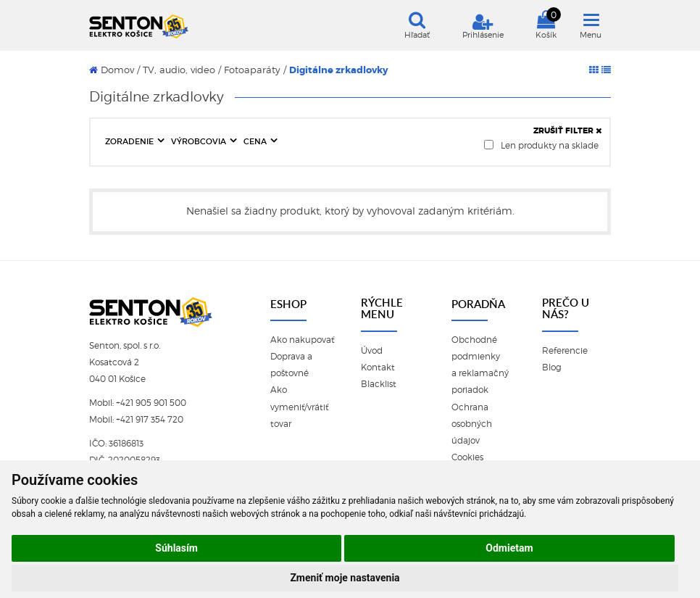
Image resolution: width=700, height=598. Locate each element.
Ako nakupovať (302, 340)
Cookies (467, 457)
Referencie (565, 351)
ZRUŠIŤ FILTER (568, 130)
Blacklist (379, 384)
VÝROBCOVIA (200, 141)
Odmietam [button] (509, 548)
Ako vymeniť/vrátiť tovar (299, 407)
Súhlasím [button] (176, 548)
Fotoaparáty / (255, 70)
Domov (112, 70)
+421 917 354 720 (150, 420)
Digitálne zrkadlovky (339, 70)
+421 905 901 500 (151, 403)
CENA (256, 141)
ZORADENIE (130, 141)
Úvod (372, 351)
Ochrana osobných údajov (472, 424)
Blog (552, 367)
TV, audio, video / (182, 70)
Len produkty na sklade (541, 145)
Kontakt (378, 367)
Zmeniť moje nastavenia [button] (345, 578)
